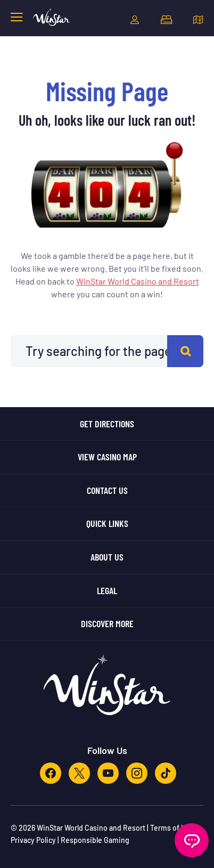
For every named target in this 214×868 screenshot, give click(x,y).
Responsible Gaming (95, 840)
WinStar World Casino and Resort (138, 281)
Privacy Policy (33, 840)
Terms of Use (172, 828)
